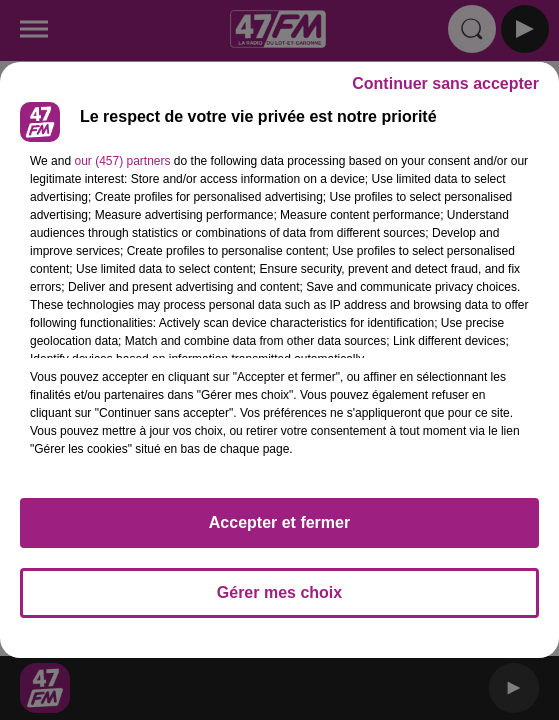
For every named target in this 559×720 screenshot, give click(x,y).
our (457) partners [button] (122, 161)
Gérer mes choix (279, 592)
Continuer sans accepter (445, 83)
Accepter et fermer (279, 522)
